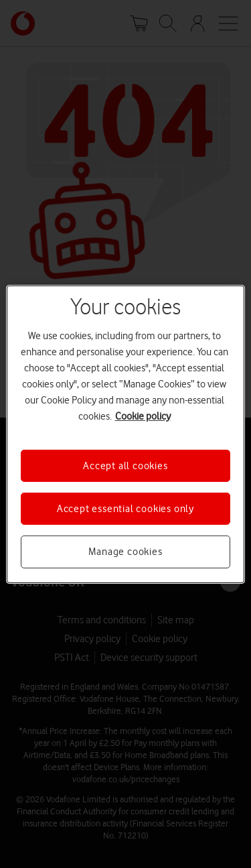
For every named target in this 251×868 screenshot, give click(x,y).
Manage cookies (125, 552)
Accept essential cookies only (125, 509)
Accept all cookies (125, 465)
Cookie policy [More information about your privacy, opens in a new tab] (143, 416)
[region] (125, 434)
